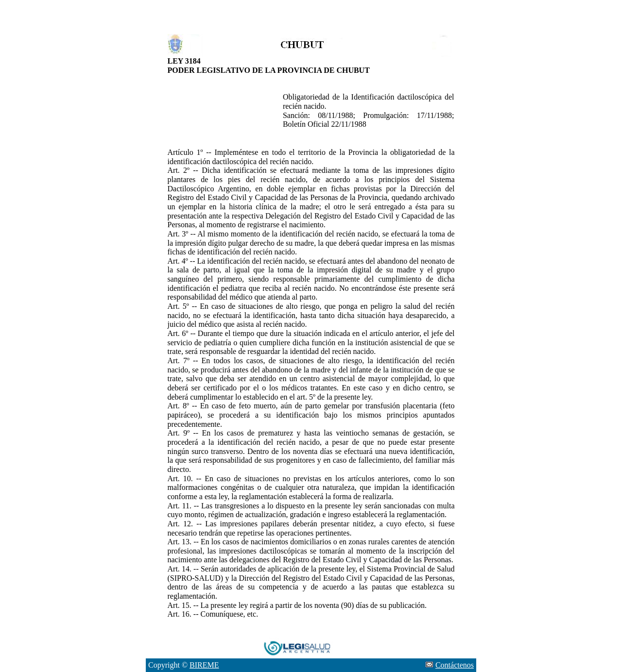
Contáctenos (455, 665)
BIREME (204, 665)
